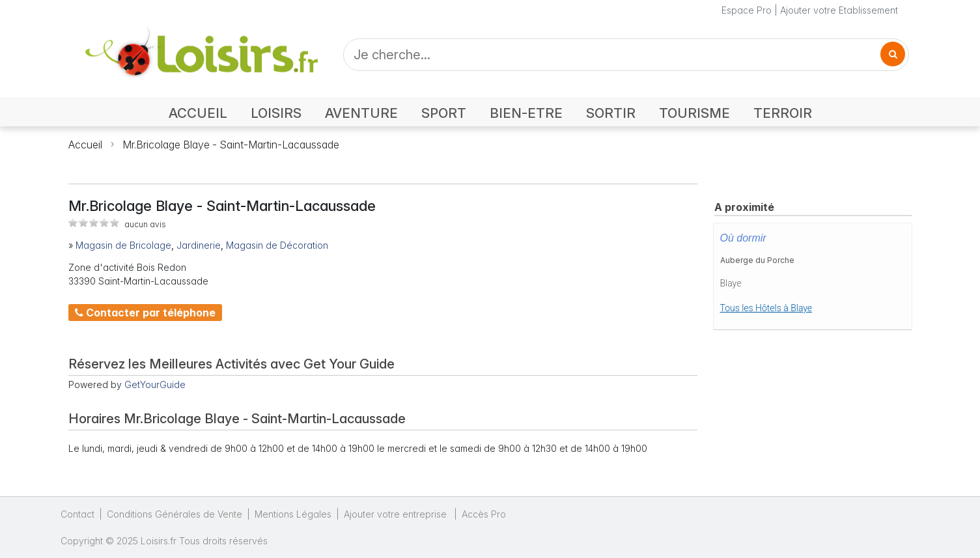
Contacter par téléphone (145, 313)
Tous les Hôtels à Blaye (766, 308)
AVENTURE (361, 113)
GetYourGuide (155, 384)
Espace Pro (747, 10)
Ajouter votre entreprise (397, 514)
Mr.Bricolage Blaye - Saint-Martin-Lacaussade (231, 145)
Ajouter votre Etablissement (839, 10)
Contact (77, 514)
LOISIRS (276, 113)
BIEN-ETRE (526, 113)
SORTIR (611, 113)
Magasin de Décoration (277, 245)
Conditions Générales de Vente (175, 514)
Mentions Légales (293, 514)
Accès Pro (484, 514)
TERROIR (783, 113)
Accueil (85, 145)
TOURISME (694, 113)
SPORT (444, 113)
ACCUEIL (198, 113)
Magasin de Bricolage (123, 245)
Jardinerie (199, 245)
